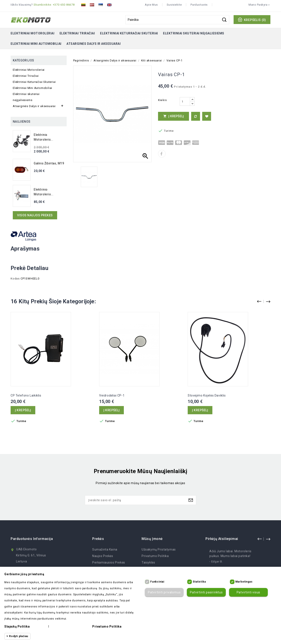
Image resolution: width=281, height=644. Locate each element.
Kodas (15, 279)
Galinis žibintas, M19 (49, 163)
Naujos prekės (103, 556)
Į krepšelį (174, 116)
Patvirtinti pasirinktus (206, 592)
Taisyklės (148, 562)
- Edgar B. (216, 561)
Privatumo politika (155, 556)
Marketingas (244, 582)
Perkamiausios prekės (109, 562)
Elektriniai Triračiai (77, 33)
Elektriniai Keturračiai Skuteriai (129, 33)
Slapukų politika (17, 626)
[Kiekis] (185, 101)
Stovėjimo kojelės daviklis (207, 395)
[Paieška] (177, 20)
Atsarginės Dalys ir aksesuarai (94, 44)
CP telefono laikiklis (26, 395)
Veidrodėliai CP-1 (112, 395)
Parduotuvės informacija (32, 539)
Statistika (199, 582)
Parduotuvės (199, 5)
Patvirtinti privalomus (164, 592)
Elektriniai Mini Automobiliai (36, 44)
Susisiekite (174, 5)
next (268, 539)
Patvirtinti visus (249, 592)
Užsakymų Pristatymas (159, 549)
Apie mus (151, 5)
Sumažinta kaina (105, 549)
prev (260, 539)
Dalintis (162, 154)
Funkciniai (157, 582)
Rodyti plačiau (19, 636)
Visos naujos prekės (35, 215)
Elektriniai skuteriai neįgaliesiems (194, 33)
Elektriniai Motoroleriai (32, 33)
